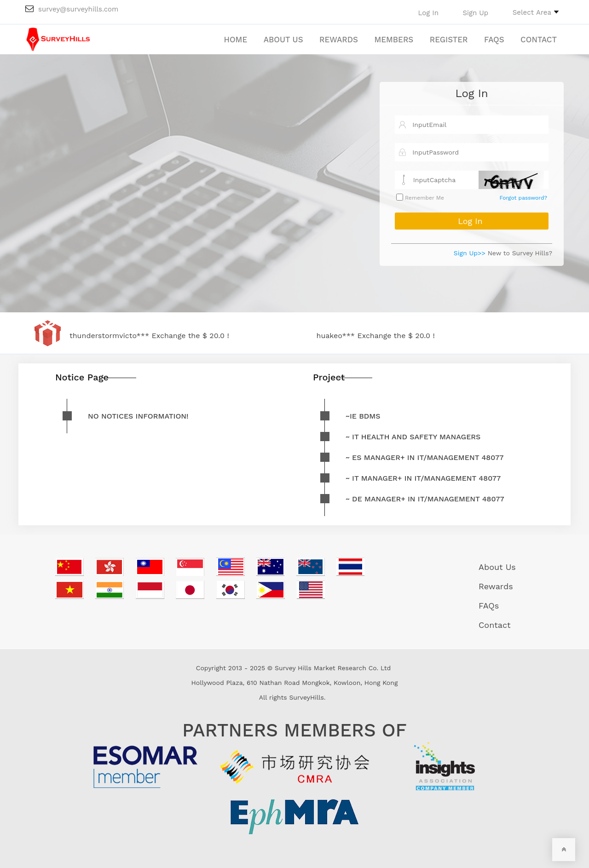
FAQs (494, 40)
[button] (536, 12)
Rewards (339, 40)
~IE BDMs (363, 416)
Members (394, 40)
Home (235, 40)
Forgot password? (523, 198)
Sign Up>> (470, 253)
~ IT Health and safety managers (413, 437)
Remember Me (424, 198)
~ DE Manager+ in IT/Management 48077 (425, 499)
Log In (471, 93)
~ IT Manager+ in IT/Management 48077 (423, 478)
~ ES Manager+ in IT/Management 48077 (424, 457)
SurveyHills (306, 697)
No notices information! (138, 416)
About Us (283, 40)
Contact (539, 40)
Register (449, 40)
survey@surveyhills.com (72, 9)
